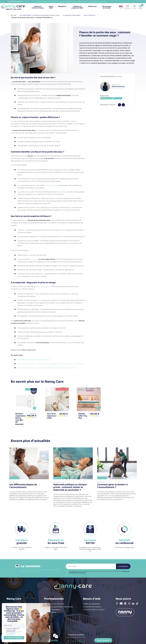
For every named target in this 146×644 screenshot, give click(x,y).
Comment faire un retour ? (94, 610)
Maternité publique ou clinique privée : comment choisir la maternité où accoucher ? (51, 364)
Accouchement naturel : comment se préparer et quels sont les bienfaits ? (46, 368)
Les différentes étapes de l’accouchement (34, 360)
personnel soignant (43, 287)
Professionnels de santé (54, 604)
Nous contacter (103, 640)
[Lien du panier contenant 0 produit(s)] (140, 6)
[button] (128, 6)
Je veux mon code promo (14, 638)
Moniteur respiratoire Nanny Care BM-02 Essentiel (20, 419)
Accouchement (118, 98)
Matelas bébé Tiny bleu (83, 416)
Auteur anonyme (118, 86)
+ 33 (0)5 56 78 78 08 (77, 641)
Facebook (118, 605)
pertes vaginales (51, 185)
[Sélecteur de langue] (121, 8)
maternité (34, 259)
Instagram (130, 605)
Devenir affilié (50, 612)
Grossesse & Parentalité (107, 98)
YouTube (122, 605)
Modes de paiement (91, 604)
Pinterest (126, 605)
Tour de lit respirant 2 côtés (52, 416)
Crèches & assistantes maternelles (59, 607)
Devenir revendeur (52, 610)
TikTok (138, 605)
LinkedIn (134, 605)
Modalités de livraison (92, 607)
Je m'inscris (123, 566)
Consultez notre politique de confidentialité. (14, 633)
